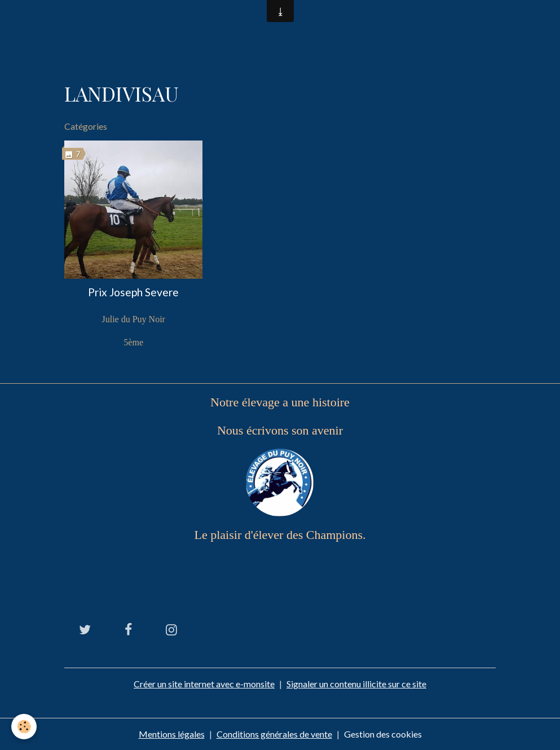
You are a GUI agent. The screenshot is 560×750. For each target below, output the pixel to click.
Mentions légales (172, 734)
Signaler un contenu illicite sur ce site (356, 684)
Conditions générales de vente (274, 734)
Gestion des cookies (383, 734)
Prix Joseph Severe (133, 292)
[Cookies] (24, 727)
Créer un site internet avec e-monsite (204, 684)
